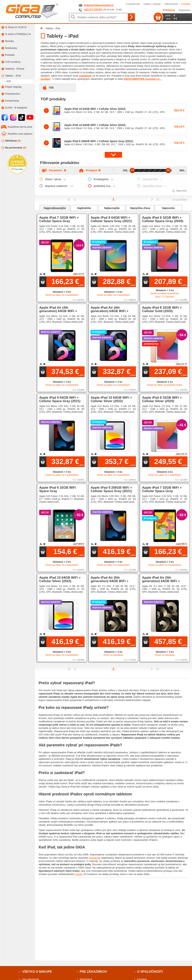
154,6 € (69, 552)
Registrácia (185, 10)
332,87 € (119, 372)
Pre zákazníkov (93, 972)
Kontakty (186, 4)
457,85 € (171, 642)
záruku (79, 874)
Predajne (93, 170)
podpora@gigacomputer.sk (98, 5)
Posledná (158, 199)
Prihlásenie (169, 10)
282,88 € (119, 282)
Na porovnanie (14, 148)
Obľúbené (11, 141)
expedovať (85, 76)
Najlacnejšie (112, 208)
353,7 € (120, 462)
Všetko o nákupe (152, 4)
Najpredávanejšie (55, 208)
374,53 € (68, 372)
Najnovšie (168, 208)
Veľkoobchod (171, 4)
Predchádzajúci (75, 199)
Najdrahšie (84, 208)
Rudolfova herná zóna (20, 127)
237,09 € (171, 372)
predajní (45, 79)
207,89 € (171, 282)
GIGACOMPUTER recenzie (139, 79)
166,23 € (68, 282)
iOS (51, 87)
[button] (113, 155)
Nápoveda (181, 191)
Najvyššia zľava (140, 208)
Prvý (69, 199)
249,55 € (171, 462)
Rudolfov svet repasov (20, 134)
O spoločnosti (133, 4)
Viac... (159, 79)
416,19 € (119, 552)
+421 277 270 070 (93, 10)
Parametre (58, 170)
